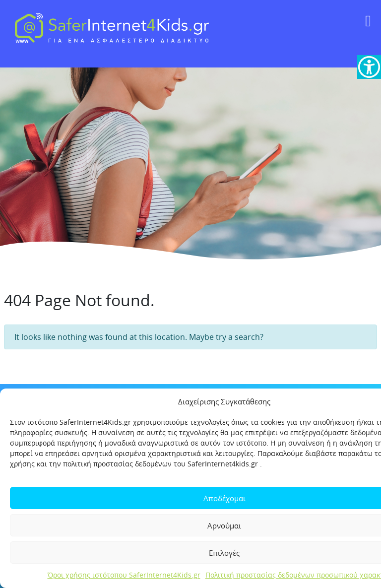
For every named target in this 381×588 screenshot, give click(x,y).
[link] (369, 67)
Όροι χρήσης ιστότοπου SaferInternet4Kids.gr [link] (124, 575)
